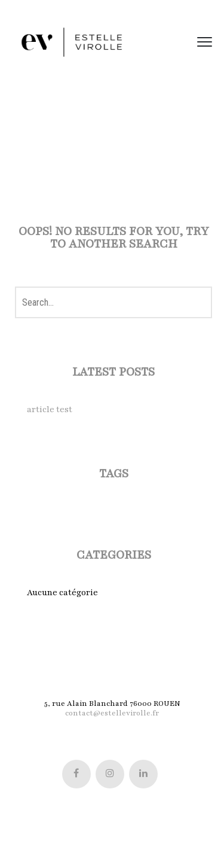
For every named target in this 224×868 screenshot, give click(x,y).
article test (50, 409)
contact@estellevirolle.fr (112, 713)
